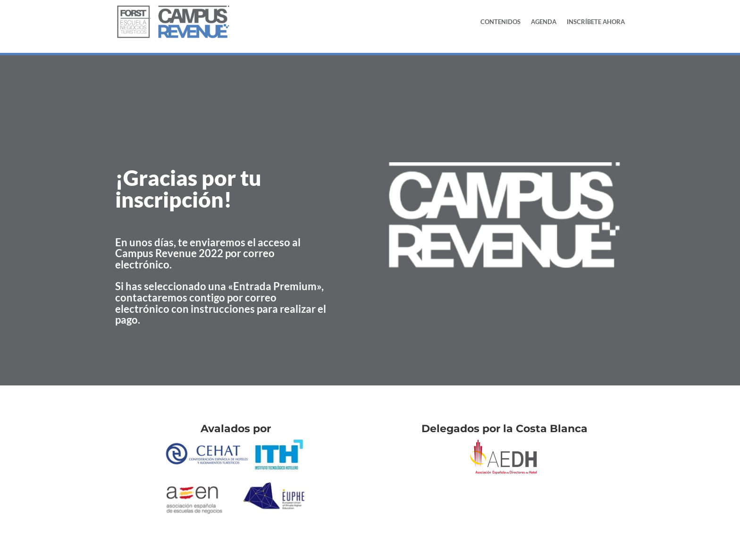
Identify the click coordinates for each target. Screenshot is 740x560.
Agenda (544, 22)
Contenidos (500, 22)
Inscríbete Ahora (596, 22)
